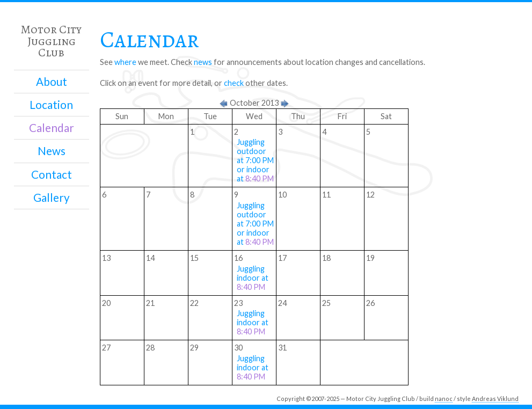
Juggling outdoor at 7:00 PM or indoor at (255, 160)
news (203, 62)
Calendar (52, 128)
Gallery (52, 198)
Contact (52, 174)
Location (51, 105)
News (52, 151)
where (125, 62)
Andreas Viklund (495, 399)
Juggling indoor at (253, 278)
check (234, 83)
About (52, 82)
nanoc (444, 399)
